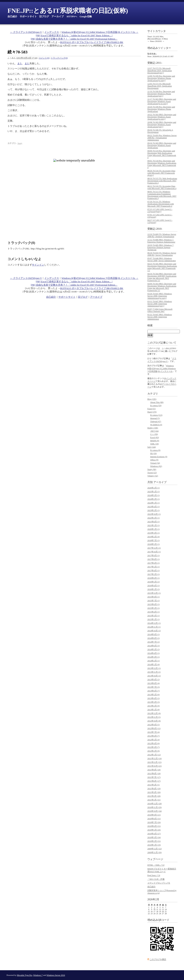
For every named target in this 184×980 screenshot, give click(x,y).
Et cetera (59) (156, 405)
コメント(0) (44, 58)
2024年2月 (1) (153, 499)
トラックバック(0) (59, 58)
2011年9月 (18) (154, 770)
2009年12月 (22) (155, 849)
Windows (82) (156, 466)
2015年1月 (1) (153, 619)
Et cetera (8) (155, 450)
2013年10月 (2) (154, 676)
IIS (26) (153, 453)
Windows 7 (38, 975)
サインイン (38, 265)
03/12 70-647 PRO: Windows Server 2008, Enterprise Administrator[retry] (160, 304)
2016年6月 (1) (153, 578)
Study (20, 143)
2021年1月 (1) (153, 525)
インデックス (52, 32)
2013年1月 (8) (153, 710)
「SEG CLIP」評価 (156, 879)
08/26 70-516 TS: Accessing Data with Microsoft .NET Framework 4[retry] (161, 173)
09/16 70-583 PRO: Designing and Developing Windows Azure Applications (162, 145)
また (20, 63)
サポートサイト (28, 16)
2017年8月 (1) (153, 559)
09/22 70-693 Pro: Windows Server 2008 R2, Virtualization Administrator (162, 138)
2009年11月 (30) (155, 852)
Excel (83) (155, 437)
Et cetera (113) (156, 415)
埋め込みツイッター (159, 48)
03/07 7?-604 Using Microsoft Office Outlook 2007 (160, 310)
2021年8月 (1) (153, 522)
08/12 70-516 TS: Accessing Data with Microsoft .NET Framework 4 (162, 187)
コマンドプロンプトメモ (159, 883)
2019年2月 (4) (153, 537)
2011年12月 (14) (155, 758)
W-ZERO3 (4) (156, 425)
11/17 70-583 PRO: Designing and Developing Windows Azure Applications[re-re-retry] (162, 101)
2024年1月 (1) (153, 503)
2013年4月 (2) (153, 698)
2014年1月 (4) (153, 664)
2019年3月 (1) (153, 533)
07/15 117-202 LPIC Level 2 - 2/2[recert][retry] (160, 210)
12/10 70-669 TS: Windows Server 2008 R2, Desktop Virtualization (162, 235)
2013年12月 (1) (154, 668)
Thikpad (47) (156, 421)
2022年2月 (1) (153, 518)
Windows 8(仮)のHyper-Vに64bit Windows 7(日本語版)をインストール (162, 368)
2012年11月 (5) (154, 717)
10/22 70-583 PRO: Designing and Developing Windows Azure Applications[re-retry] (162, 117)
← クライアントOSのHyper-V (26, 32)
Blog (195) (152, 399)
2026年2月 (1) (153, 488)
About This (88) (157, 402)
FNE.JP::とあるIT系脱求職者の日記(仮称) (68, 11)
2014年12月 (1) (154, 623)
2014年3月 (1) (153, 657)
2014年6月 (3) (153, 646)
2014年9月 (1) (153, 634)
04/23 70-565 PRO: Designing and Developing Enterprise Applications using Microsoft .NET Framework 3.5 (162, 267)
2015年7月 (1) (153, 601)
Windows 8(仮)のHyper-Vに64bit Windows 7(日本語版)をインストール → (100, 32)
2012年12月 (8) (154, 713)
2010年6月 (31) (154, 826)
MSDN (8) (155, 441)
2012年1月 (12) (154, 755)
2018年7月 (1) (153, 540)
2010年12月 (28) (155, 804)
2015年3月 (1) (153, 616)
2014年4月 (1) (153, 653)
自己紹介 (12, 16)
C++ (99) (154, 434)
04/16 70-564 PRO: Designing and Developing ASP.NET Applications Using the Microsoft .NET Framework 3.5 (162, 277)
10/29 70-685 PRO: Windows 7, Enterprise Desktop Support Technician (161, 247)
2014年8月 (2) (153, 638)
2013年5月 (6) (153, 694)
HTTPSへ (72, 16)
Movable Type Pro (25, 975)
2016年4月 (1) (153, 585)
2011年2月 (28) (154, 796)
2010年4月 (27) (154, 834)
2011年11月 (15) (154, 762)
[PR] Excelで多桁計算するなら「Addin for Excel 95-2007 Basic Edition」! (74, 35)
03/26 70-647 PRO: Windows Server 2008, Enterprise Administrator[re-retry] (160, 296)
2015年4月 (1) (153, 612)
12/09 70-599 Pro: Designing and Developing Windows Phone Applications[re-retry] (161, 78)
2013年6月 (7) (153, 691)
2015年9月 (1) (153, 597)
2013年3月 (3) (153, 702)
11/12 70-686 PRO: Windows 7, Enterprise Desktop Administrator (161, 241)
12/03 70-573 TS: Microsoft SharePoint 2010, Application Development (160, 86)
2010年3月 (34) (154, 837)
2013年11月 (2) (154, 672)
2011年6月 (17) (154, 781)
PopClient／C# (154, 875)
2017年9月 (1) (153, 555)
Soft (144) (152, 447)
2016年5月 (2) (153, 582)
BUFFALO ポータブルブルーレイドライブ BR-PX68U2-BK (92, 42)
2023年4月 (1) (153, 507)
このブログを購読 (158, 959)
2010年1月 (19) (154, 845)
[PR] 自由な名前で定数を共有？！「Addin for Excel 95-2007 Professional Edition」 (74, 39)
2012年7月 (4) (153, 732)
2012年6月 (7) (153, 736)
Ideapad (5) (155, 418)
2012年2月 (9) (153, 751)
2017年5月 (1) (153, 567)
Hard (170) (152, 412)
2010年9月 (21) (154, 815)
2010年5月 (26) (154, 830)
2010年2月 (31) (154, 841)
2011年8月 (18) (154, 773)
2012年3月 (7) (153, 747)
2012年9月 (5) (153, 725)
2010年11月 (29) (155, 807)
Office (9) (154, 460)
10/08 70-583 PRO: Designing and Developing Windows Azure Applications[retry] (162, 124)
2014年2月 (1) (153, 661)
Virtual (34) (155, 463)
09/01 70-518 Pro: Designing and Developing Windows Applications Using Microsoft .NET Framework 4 (162, 164)
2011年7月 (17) (154, 777)
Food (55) (152, 409)
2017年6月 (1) (153, 563)
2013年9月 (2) (153, 679)
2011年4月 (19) (154, 788)
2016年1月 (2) (153, 589)
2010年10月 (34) (155, 811)
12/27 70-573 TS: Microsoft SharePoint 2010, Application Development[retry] (160, 70)
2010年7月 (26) (154, 822)
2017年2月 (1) (153, 574)
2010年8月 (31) (154, 819)
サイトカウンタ (157, 31)
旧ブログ (44, 16)
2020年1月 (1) (153, 529)
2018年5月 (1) (153, 544)
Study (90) (152, 469)
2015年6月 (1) (153, 604)
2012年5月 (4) (153, 740)
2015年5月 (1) (153, 608)
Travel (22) (152, 473)
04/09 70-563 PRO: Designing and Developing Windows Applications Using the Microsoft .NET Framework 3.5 (162, 287)
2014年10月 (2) (154, 631)
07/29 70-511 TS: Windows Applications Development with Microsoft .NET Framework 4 (161, 204)
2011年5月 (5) (153, 785)
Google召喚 (86, 16)
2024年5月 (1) (153, 495)
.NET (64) (154, 431)
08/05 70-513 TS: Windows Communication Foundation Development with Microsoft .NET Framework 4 (162, 195)
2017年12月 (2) (154, 548)
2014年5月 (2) (153, 649)
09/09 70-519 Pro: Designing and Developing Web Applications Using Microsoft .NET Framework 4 (162, 154)
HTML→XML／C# (156, 865)
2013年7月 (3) (153, 687)
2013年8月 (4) (153, 683)
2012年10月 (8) (154, 721)
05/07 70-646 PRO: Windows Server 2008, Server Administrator (162, 259)
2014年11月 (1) (154, 627)
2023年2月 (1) (153, 510)
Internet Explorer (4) (159, 457)
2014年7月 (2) (153, 642)
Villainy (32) (153, 476)
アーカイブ (58, 16)
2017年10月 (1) (154, 552)
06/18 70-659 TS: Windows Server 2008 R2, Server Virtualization (162, 254)
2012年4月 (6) (153, 743)
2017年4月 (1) (153, 570)
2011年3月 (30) (154, 792)
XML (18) (154, 444)
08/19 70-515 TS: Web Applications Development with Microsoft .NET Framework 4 (162, 181)
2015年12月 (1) (154, 593)
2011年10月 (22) (155, 766)
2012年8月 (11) (154, 728)
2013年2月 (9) (153, 706)
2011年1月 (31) (154, 800)
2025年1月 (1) (153, 492)
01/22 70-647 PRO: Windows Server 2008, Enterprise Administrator (160, 317)
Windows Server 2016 (56, 975)
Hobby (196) (153, 428)
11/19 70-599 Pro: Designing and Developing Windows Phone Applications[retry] (161, 94)
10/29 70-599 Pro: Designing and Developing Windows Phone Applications (161, 109)
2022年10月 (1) (154, 514)
